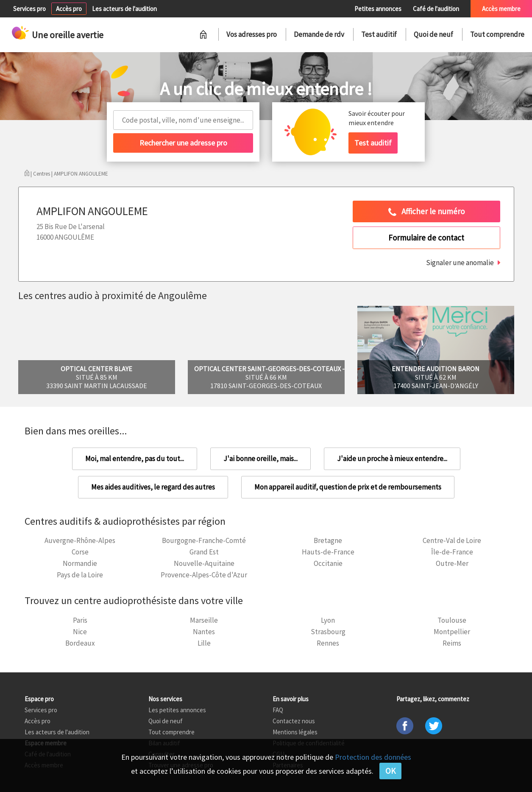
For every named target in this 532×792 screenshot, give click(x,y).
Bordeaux (80, 643)
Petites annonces (378, 9)
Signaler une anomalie (460, 263)
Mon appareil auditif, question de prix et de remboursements (348, 487)
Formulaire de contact (426, 238)
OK (390, 771)
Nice (80, 632)
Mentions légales (295, 732)
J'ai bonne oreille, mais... (260, 459)
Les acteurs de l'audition (124, 9)
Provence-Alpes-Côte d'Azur (204, 575)
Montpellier (452, 632)
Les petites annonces (177, 710)
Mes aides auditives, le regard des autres (153, 487)
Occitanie (328, 563)
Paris (80, 620)
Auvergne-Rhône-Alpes (80, 540)
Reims (452, 643)
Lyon (328, 620)
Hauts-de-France (328, 552)
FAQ (278, 710)
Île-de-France (452, 552)
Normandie (80, 563)
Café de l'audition (436, 9)
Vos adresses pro (252, 34)
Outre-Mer (452, 563)
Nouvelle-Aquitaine (204, 563)
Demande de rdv (319, 34)
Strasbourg (328, 632)
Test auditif (379, 34)
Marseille (204, 620)
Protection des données (373, 757)
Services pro (29, 9)
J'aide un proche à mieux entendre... (392, 459)
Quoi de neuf (433, 34)
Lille (204, 643)
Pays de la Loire (80, 575)
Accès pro (69, 9)
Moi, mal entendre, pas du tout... (135, 459)
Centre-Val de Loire (452, 540)
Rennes (328, 643)
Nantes (204, 632)
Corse (80, 552)
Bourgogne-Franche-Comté (204, 540)
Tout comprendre (497, 34)
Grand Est (204, 552)
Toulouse (452, 620)
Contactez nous (294, 721)
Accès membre (501, 9)
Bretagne (328, 540)
